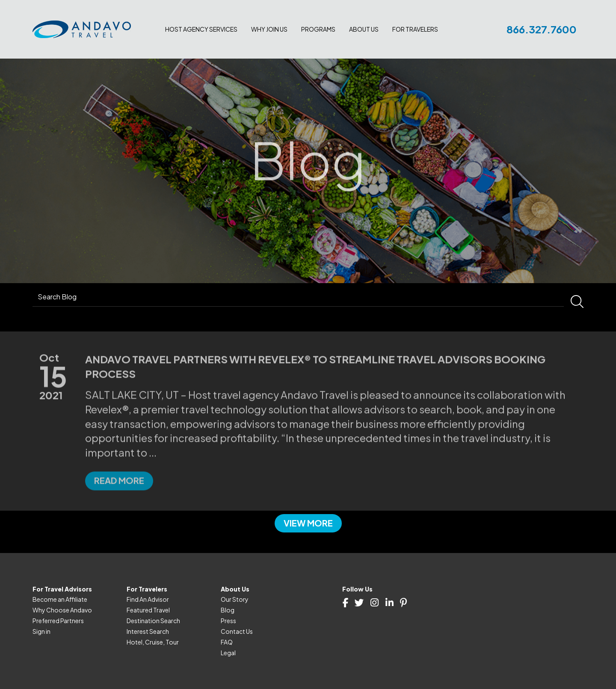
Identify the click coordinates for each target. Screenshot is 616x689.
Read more (119, 511)
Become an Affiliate (60, 599)
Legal (228, 653)
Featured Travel (148, 610)
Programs (318, 29)
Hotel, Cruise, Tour (153, 642)
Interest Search (148, 631)
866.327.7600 (542, 29)
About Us (364, 29)
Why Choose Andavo (62, 610)
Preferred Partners (58, 621)
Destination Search (153, 621)
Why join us (269, 29)
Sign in (41, 631)
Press (228, 621)
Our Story (235, 599)
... (153, 482)
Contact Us (237, 631)
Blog (228, 610)
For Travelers (415, 29)
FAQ (227, 642)
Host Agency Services (201, 29)
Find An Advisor (148, 599)
